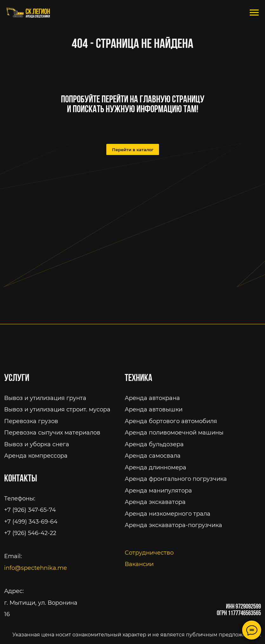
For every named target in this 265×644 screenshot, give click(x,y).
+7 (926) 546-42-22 (30, 533)
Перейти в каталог (133, 150)
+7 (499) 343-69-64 (31, 522)
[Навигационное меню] (254, 13)
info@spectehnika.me (36, 568)
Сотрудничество (149, 553)
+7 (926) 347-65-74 (30, 510)
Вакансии (139, 564)
